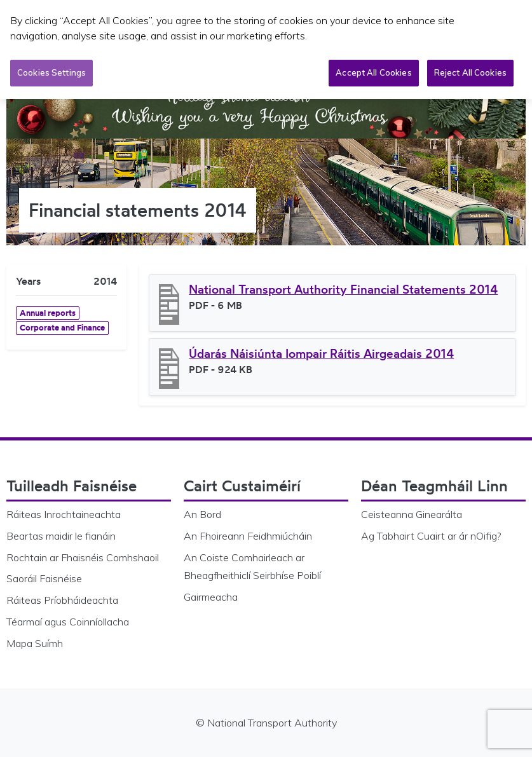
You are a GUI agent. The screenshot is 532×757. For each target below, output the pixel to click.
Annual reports (48, 313)
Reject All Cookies (470, 71)
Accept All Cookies (373, 71)
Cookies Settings (51, 71)
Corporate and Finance (62, 327)
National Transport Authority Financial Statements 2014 (343, 289)
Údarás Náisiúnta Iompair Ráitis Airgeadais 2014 (321, 353)
